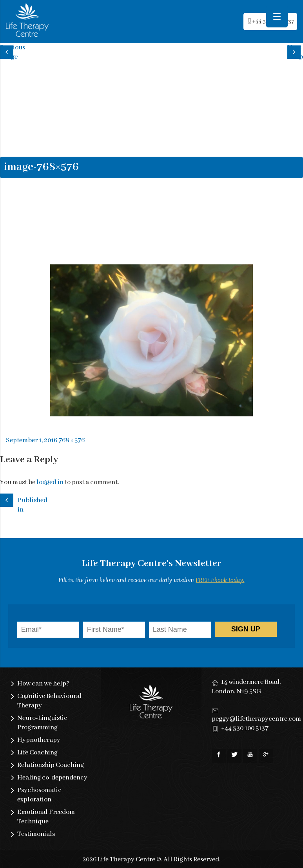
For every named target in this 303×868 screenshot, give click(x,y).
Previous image (8, 51)
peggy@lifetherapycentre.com (256, 719)
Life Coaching (37, 753)
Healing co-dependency (52, 778)
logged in (50, 482)
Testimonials (36, 834)
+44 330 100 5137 (245, 728)
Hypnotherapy (39, 740)
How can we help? (44, 684)
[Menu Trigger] (277, 17)
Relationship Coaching (51, 765)
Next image (295, 51)
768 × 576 (72, 440)
